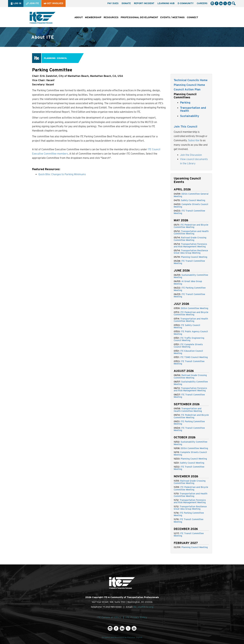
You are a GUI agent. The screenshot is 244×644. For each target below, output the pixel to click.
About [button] (79, 17)
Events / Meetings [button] (172, 17)
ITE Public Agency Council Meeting (191, 333)
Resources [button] (111, 17)
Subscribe (194, 140)
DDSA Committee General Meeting (191, 195)
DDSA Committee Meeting (194, 308)
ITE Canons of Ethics (109, 617)
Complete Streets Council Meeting (191, 205)
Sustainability (190, 116)
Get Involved (53, 3)
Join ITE (32, 3)
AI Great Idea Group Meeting (188, 282)
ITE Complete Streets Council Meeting (188, 346)
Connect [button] (192, 17)
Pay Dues (113, 3)
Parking (185, 103)
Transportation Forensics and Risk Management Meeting (190, 245)
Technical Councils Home (191, 80)
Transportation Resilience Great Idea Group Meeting (191, 252)
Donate (126, 3)
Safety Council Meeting (193, 200)
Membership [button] (93, 17)
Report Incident (144, 3)
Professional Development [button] (139, 17)
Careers (202, 3)
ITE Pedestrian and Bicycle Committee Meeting (191, 226)
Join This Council (185, 127)
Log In (16, 3)
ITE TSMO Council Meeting (194, 357)
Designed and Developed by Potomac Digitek (122, 637)
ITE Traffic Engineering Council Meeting (189, 339)
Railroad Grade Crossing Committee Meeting (190, 239)
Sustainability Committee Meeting (191, 276)
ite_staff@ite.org (143, 607)
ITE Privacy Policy (137, 617)
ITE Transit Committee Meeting (189, 212)
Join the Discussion (191, 155)
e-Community (186, 3)
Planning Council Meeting (194, 257)
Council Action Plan (187, 89)
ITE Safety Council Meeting (187, 326)
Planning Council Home (189, 85)
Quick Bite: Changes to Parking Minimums (62, 174)
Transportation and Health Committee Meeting (191, 232)
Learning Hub (166, 3)
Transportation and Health (193, 109)
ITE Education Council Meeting (188, 352)
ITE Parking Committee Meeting (190, 289)
